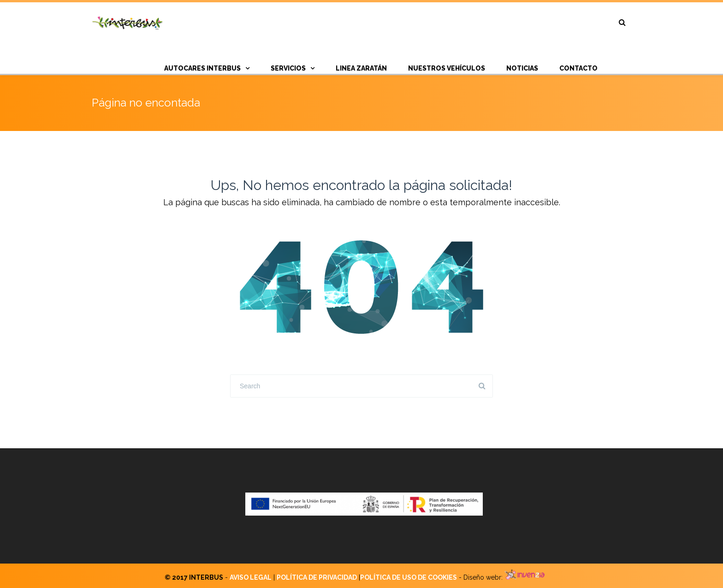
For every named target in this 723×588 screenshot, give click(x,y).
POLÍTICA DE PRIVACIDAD (317, 577)
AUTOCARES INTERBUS (202, 68)
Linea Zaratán (361, 68)
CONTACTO (578, 68)
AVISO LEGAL (251, 577)
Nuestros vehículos (447, 68)
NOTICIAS (522, 68)
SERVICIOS (288, 68)
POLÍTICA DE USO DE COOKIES (409, 577)
